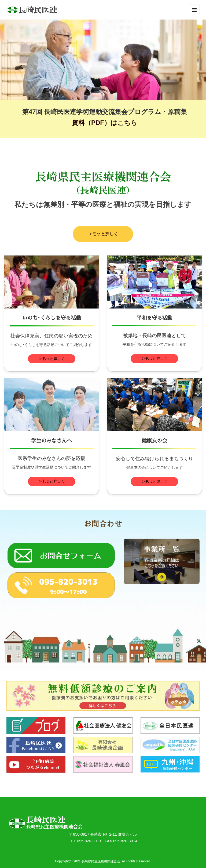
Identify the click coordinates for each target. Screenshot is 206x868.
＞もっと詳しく (103, 234)
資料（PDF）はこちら (105, 123)
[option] (103, 60)
